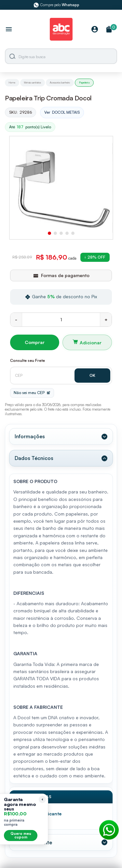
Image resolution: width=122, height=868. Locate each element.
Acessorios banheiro (60, 83)
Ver (62, 113)
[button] (49, 233)
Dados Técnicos (34, 458)
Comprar (35, 342)
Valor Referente (33, 842)
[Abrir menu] (9, 30)
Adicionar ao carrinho (87, 342)
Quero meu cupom (21, 835)
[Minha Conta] (95, 30)
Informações (30, 436)
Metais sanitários (33, 83)
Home (12, 83)
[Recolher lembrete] (42, 799)
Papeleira (84, 83)
